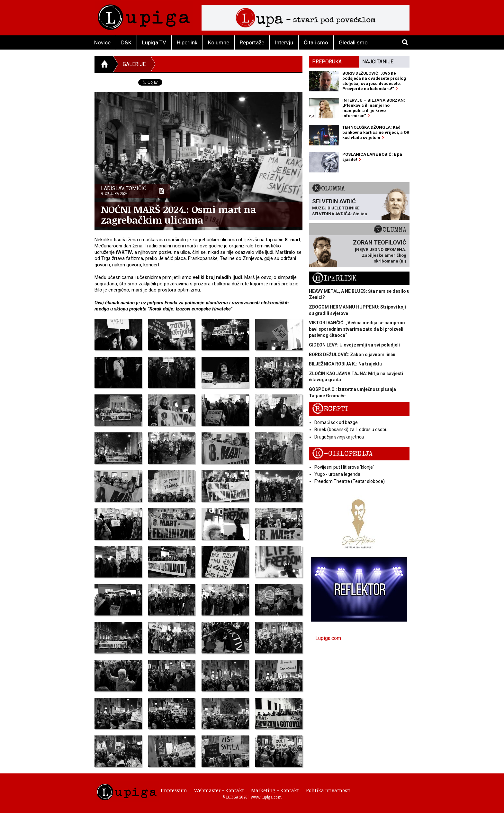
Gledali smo (353, 42)
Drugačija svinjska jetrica (339, 437)
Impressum (174, 790)
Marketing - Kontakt (275, 790)
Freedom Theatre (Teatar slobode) (350, 481)
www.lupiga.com (266, 797)
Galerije (134, 64)
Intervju (284, 42)
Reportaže (252, 42)
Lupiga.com (328, 638)
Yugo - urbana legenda (337, 474)
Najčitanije (378, 62)
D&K (126, 42)
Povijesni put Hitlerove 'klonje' (344, 467)
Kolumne (219, 42)
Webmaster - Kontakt (219, 790)
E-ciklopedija (342, 454)
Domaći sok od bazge (336, 422)
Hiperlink (187, 42)
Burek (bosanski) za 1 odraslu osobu (351, 430)
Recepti (330, 409)
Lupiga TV (154, 42)
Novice (102, 42)
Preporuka (327, 62)
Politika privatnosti (328, 790)
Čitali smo (316, 42)
